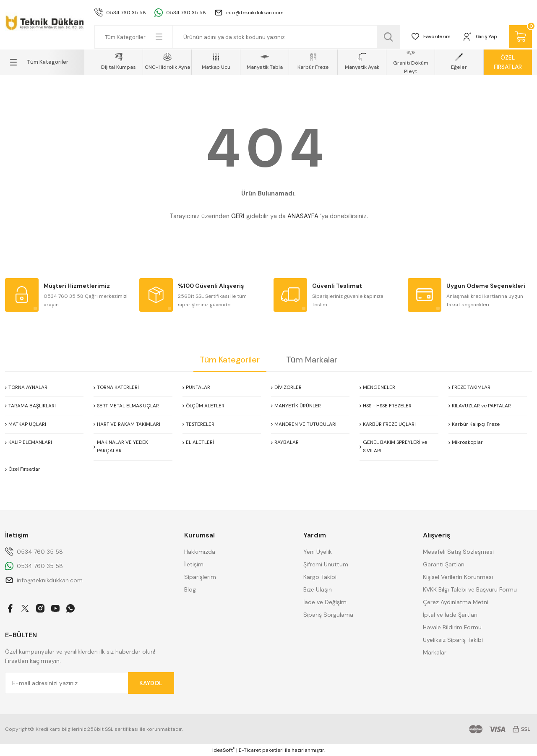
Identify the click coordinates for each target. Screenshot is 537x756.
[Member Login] (479, 37)
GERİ (238, 216)
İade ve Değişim (325, 602)
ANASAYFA (303, 216)
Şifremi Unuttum (326, 564)
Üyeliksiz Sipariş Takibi (453, 640)
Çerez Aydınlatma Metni (456, 602)
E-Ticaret (250, 750)
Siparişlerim (200, 577)
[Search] (286, 37)
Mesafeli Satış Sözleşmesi (458, 552)
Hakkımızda (200, 552)
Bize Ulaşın (318, 589)
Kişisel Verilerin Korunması (458, 577)
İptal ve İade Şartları (450, 615)
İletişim (194, 564)
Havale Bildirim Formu (452, 627)
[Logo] (45, 21)
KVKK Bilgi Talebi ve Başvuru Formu (470, 589)
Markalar (435, 652)
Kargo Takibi (320, 577)
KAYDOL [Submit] (151, 683)
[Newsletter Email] (90, 683)
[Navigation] (45, 62)
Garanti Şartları (444, 564)
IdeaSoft (223, 750)
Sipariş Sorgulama (328, 615)
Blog (190, 589)
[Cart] (520, 37)
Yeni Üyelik (318, 552)
